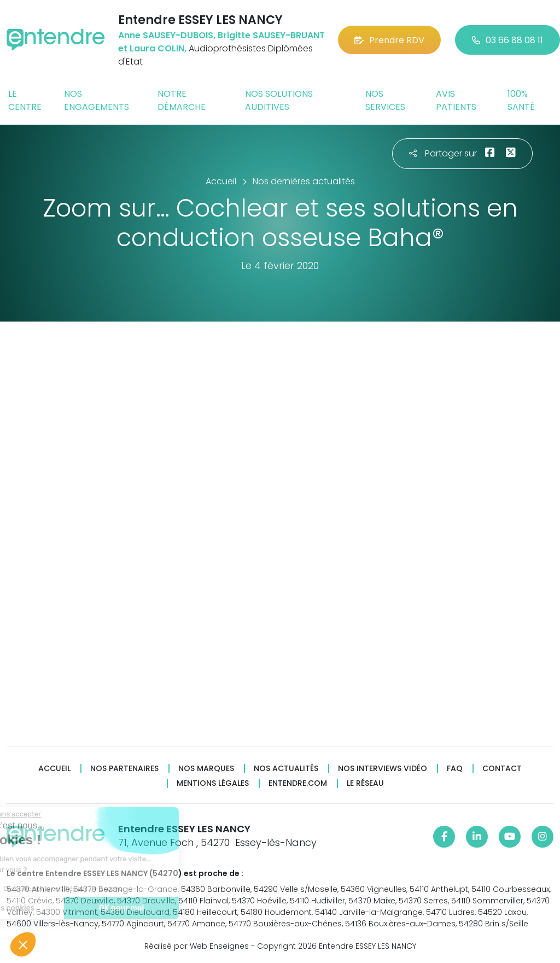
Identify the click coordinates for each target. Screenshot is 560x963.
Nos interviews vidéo (383, 769)
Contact (502, 769)
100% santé (521, 100)
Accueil (54, 769)
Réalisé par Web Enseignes (197, 946)
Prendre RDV (389, 40)
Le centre (25, 100)
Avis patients (456, 100)
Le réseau (365, 783)
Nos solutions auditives (279, 100)
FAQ (455, 769)
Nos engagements (97, 100)
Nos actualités (286, 769)
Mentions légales (213, 783)
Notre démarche (182, 100)
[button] (23, 944)
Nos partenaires (124, 769)
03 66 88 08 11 (507, 40)
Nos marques (206, 769)
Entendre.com (298, 783)
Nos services (385, 100)
